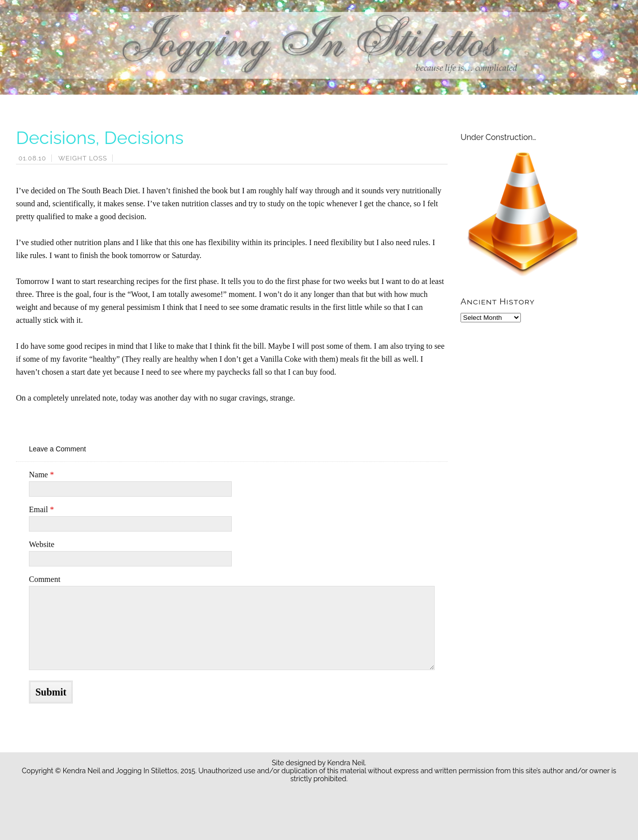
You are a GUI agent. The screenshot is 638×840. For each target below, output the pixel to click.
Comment (45, 579)
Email (41, 509)
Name (41, 475)
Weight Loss (83, 158)
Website (42, 544)
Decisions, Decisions (100, 138)
